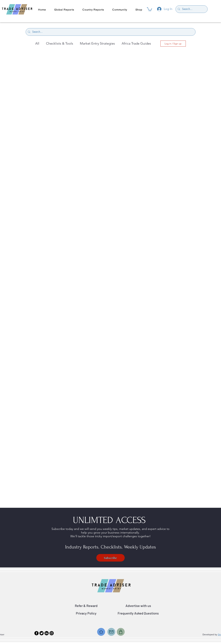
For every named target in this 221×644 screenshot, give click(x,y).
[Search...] (191, 9)
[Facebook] (36, 633)
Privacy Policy (86, 613)
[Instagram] (52, 633)
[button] (149, 9)
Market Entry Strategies (97, 43)
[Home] (101, 632)
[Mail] (111, 632)
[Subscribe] (110, 558)
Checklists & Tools (60, 43)
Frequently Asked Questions (138, 613)
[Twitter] (42, 633)
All (37, 43)
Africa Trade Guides (136, 43)
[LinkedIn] (47, 633)
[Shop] (121, 632)
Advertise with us (138, 606)
